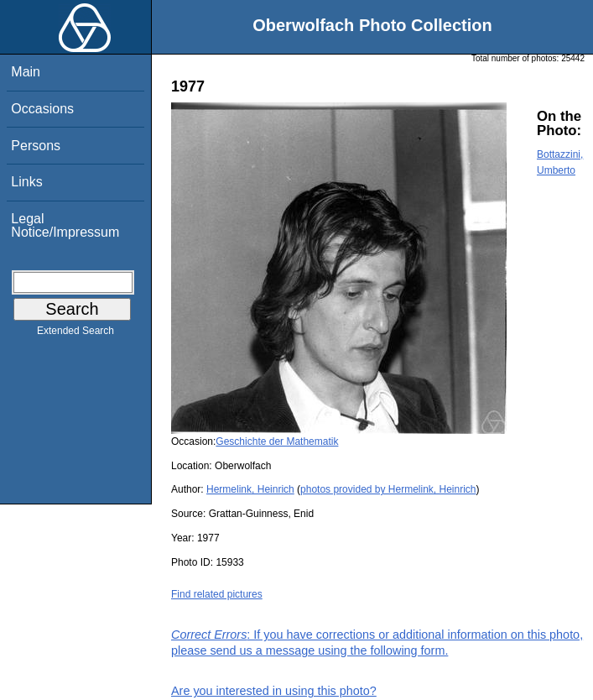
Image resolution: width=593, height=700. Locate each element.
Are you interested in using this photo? (274, 691)
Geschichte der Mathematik (277, 441)
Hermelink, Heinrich (250, 489)
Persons (36, 146)
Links (26, 182)
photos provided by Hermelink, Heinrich (388, 489)
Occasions (42, 109)
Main (26, 72)
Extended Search (75, 334)
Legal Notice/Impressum (65, 225)
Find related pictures (217, 594)
